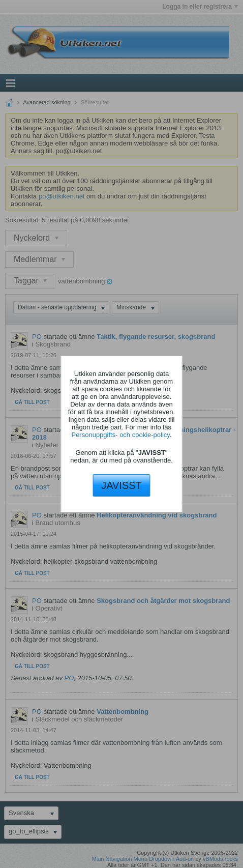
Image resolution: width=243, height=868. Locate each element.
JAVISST (121, 485)
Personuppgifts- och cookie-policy (120, 435)
